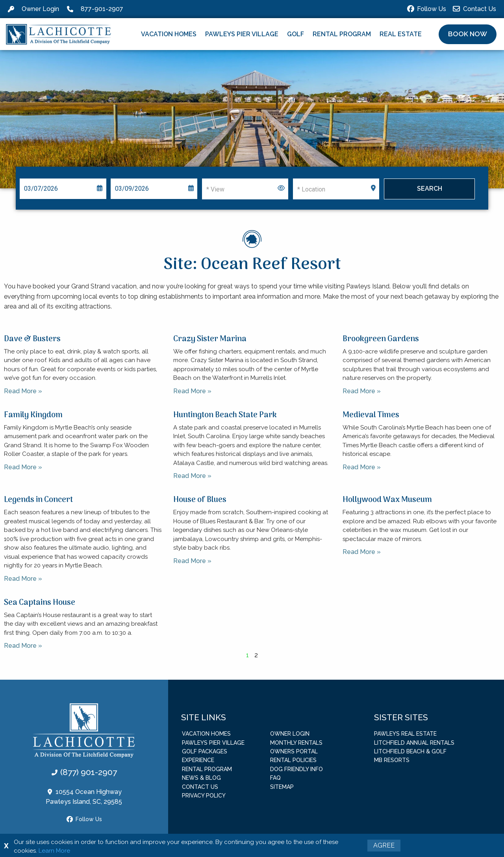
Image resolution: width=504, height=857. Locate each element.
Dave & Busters (32, 339)
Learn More (54, 851)
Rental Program (342, 34)
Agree (384, 845)
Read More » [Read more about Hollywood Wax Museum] (362, 552)
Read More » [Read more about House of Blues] (192, 561)
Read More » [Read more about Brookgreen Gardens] (362, 391)
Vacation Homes (169, 34)
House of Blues (200, 500)
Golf (296, 34)
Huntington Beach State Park (225, 415)
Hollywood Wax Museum (387, 500)
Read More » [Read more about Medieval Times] (362, 467)
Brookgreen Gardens (381, 339)
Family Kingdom (33, 415)
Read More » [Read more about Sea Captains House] (23, 646)
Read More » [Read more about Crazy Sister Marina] (192, 391)
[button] (468, 34)
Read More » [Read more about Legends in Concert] (23, 579)
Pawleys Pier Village (242, 34)
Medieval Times (371, 415)
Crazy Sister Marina (210, 339)
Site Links (204, 717)
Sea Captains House (40, 603)
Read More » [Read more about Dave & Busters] (23, 391)
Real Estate (401, 34)
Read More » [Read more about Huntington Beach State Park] (192, 476)
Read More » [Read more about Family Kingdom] (23, 467)
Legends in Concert (38, 500)
